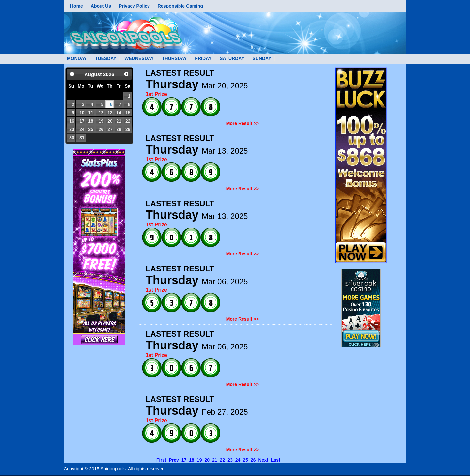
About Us (101, 6)
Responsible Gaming (180, 6)
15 (128, 113)
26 (101, 129)
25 (91, 129)
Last (276, 460)
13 (110, 113)
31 (82, 138)
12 (101, 113)
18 (91, 121)
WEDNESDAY (139, 58)
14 (119, 113)
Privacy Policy (134, 6)
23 (72, 129)
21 (119, 121)
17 (82, 121)
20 (110, 121)
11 (91, 113)
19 (101, 121)
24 (82, 129)
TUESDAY (106, 58)
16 (72, 121)
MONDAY (77, 58)
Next (263, 460)
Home (77, 6)
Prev (174, 460)
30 (72, 138)
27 (110, 129)
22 (128, 121)
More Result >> (243, 123)
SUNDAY (262, 58)
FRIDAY (203, 58)
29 (128, 129)
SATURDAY (232, 58)
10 (82, 113)
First (161, 460)
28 (119, 129)
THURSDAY (174, 58)
